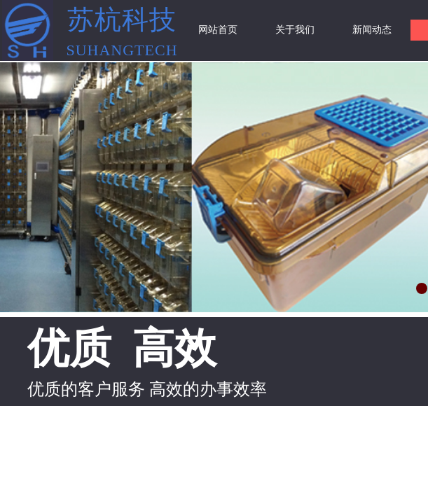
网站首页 (218, 30)
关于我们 (295, 30)
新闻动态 (372, 30)
